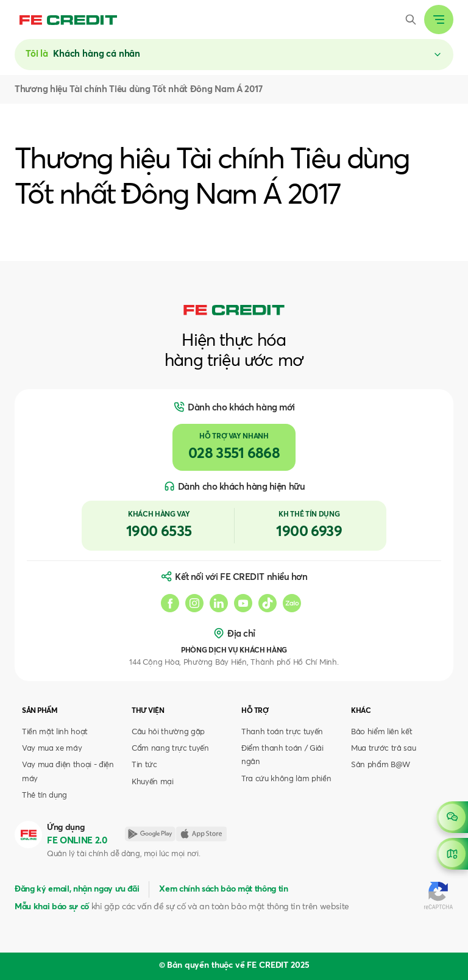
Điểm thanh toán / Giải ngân (282, 755)
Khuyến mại (153, 782)
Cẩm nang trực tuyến (170, 749)
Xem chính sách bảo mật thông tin (223, 889)
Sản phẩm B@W (381, 765)
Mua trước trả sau (383, 749)
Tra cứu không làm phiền (286, 779)
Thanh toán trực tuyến (282, 732)
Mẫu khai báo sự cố (52, 907)
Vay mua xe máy (52, 749)
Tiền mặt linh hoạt (55, 732)
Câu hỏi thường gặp (168, 732)
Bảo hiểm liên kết (381, 732)
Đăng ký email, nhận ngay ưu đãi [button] (77, 889)
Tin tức (144, 765)
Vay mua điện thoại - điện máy (68, 772)
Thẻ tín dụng (44, 796)
